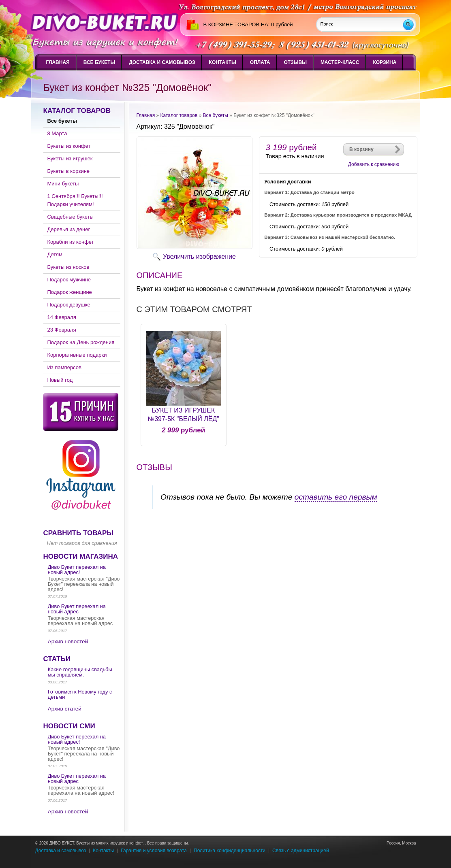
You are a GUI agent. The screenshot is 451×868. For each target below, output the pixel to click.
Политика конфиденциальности (230, 851)
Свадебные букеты (71, 217)
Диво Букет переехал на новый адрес (77, 609)
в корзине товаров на (236, 24)
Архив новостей (68, 641)
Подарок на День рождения (81, 342)
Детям (55, 254)
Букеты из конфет (69, 146)
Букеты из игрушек (70, 158)
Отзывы (295, 62)
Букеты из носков (68, 267)
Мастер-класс (340, 62)
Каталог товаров (77, 111)
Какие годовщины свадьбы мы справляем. (80, 672)
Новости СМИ (69, 726)
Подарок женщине (70, 292)
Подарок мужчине (69, 280)
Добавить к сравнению (374, 164)
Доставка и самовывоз (162, 62)
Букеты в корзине (69, 171)
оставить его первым (336, 497)
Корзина (385, 62)
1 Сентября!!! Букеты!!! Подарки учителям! (75, 200)
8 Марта (57, 133)
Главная (58, 62)
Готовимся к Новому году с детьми (80, 694)
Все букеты (99, 62)
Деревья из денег (69, 229)
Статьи (57, 659)
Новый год (60, 380)
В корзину (361, 149)
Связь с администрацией (301, 851)
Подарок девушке (69, 305)
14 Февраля (62, 317)
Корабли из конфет (71, 242)
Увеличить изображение (199, 256)
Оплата (260, 62)
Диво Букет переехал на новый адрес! (77, 570)
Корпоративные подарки (77, 355)
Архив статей (65, 709)
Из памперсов (64, 367)
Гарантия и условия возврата (154, 851)
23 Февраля (62, 330)
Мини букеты (63, 184)
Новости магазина (81, 556)
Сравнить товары (78, 533)
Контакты (223, 62)
